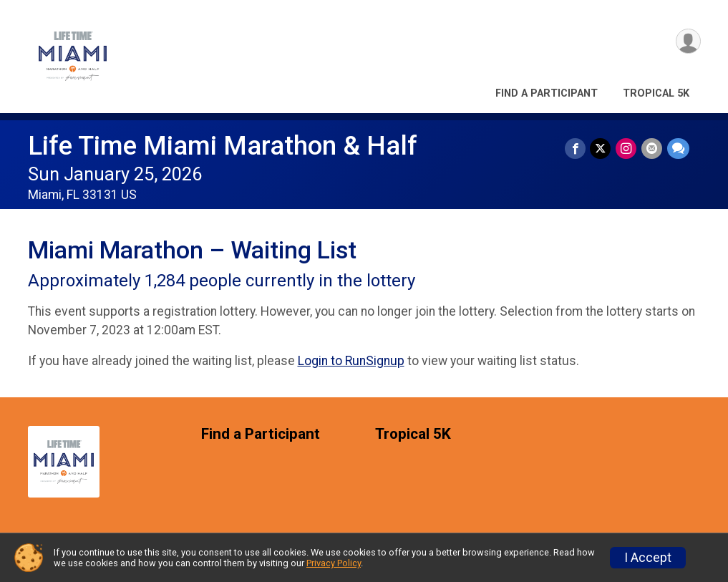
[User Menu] (688, 42)
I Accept (648, 558)
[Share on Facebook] (577, 149)
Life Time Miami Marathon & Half (223, 146)
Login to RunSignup (351, 361)
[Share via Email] (652, 149)
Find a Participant (547, 93)
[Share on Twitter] (602, 149)
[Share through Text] (678, 149)
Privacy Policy (334, 563)
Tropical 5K (656, 93)
